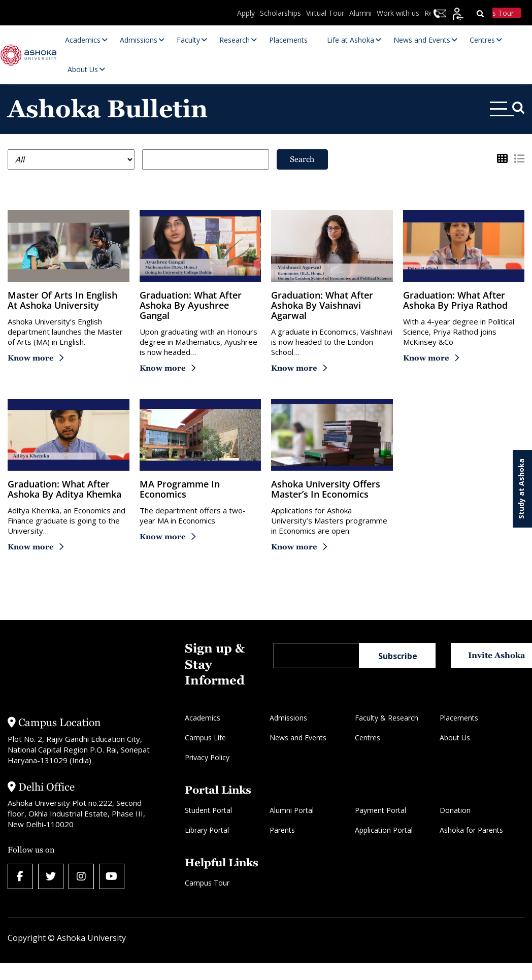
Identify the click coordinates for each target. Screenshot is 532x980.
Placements (459, 718)
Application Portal (384, 830)
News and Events (298, 738)
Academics (203, 718)
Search (302, 159)
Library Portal (207, 830)
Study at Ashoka (521, 489)
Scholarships (280, 13)
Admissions (288, 718)
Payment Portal (380, 810)
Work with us (398, 13)
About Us (455, 738)
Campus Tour (207, 883)
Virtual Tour (325, 13)
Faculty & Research (387, 718)
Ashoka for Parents (471, 830)
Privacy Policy (207, 757)
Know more (31, 358)
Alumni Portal (292, 810)
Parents (282, 830)
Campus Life (205, 738)
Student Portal (208, 810)
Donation (455, 810)
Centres (368, 738)
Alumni (360, 13)
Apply (246, 13)
